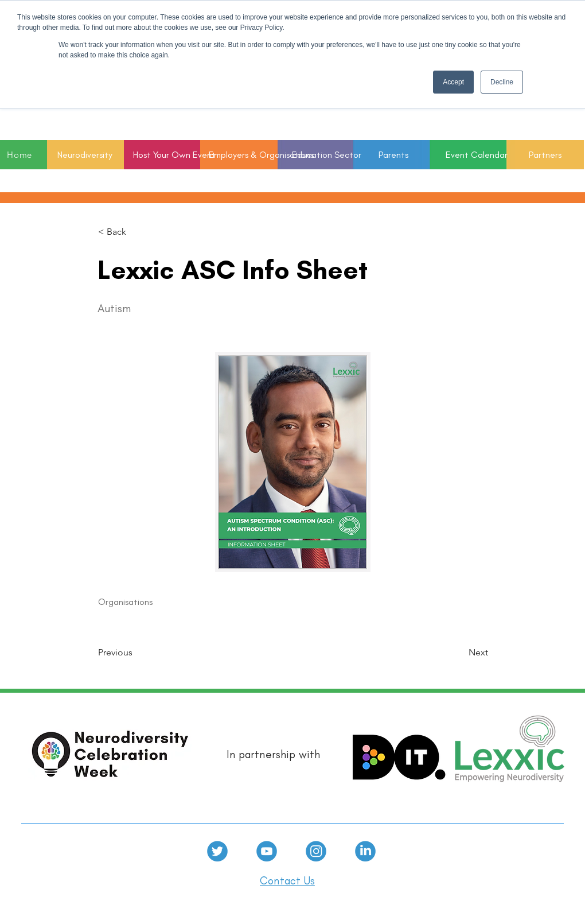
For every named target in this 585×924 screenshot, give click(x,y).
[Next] (459, 653)
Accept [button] (453, 82)
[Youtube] (267, 851)
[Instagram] (316, 851)
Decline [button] (502, 82)
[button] (316, 155)
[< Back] (136, 232)
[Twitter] (217, 851)
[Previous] (136, 653)
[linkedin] (365, 851)
